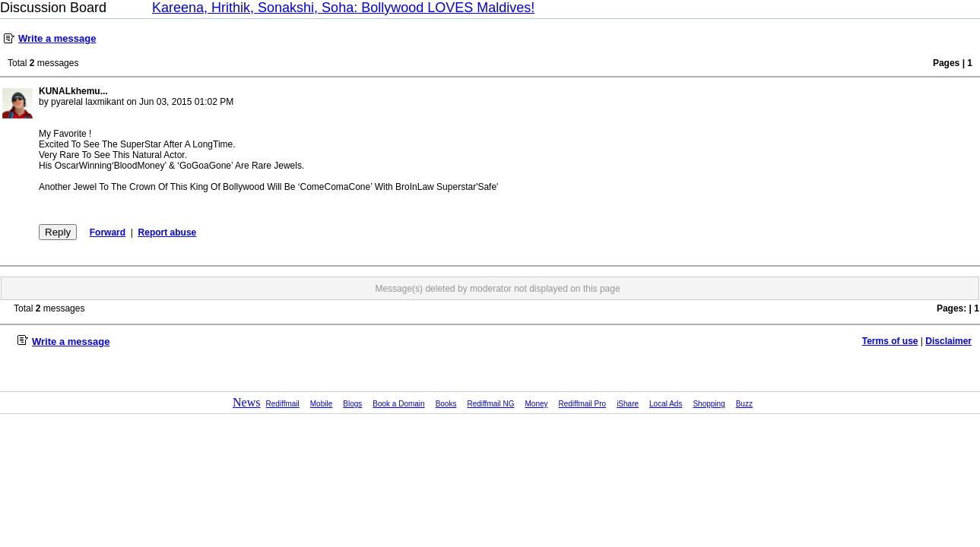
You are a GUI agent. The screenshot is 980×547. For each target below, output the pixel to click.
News (246, 402)
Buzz (744, 404)
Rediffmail (283, 404)
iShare (628, 404)
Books (446, 404)
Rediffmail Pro (583, 404)
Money (537, 404)
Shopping (709, 404)
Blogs (352, 404)
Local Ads (666, 404)
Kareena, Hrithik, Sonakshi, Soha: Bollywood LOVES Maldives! (343, 8)
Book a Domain (398, 404)
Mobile (321, 404)
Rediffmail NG (490, 404)
